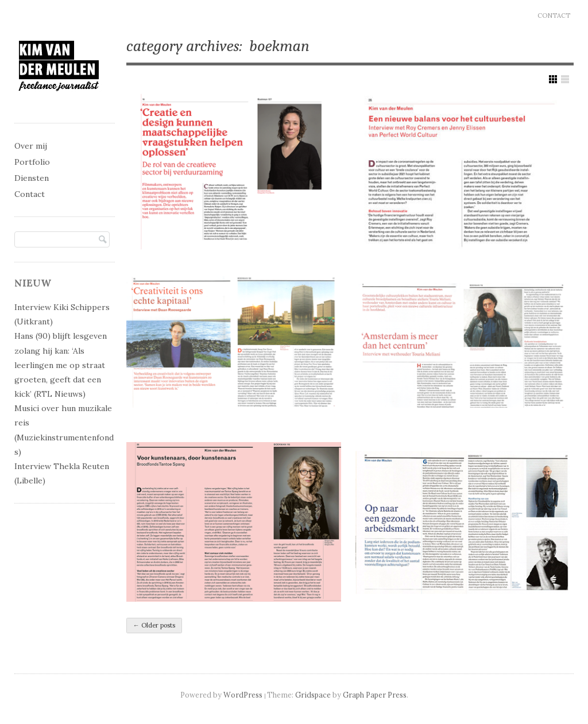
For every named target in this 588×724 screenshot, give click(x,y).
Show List (565, 79)
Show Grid (553, 79)
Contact (554, 16)
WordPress (243, 695)
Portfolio (32, 162)
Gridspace (313, 695)
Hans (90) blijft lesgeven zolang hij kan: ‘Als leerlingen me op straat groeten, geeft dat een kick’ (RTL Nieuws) (61, 365)
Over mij (31, 146)
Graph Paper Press (375, 695)
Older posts (154, 625)
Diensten (32, 178)
